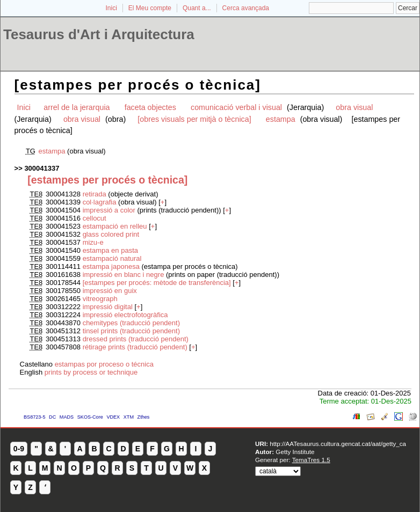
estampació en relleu (115, 226)
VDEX (113, 417)
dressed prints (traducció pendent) (136, 339)
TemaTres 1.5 (311, 460)
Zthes (144, 417)
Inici (111, 8)
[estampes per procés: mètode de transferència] (157, 283)
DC (52, 417)
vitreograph (100, 299)
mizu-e (93, 242)
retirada (96, 194)
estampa (282, 119)
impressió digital (108, 307)
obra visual (354, 107)
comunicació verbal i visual (237, 107)
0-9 (19, 449)
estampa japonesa (112, 266)
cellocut (95, 218)
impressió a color (109, 210)
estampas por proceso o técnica (104, 364)
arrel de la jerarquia (77, 107)
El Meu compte (150, 8)
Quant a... (197, 8)
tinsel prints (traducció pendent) (131, 331)
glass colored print (111, 234)
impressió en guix (110, 291)
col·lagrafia (100, 202)
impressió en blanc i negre (124, 275)
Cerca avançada (246, 8)
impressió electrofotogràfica (125, 315)
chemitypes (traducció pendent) (131, 323)
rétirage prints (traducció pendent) (135, 347)
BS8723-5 (34, 417)
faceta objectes (150, 107)
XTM (129, 417)
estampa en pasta (110, 250)
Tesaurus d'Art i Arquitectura (99, 34)
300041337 (42, 168)
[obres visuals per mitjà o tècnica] (194, 119)
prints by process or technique (91, 372)
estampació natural (112, 258)
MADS (67, 417)
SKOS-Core (90, 417)
